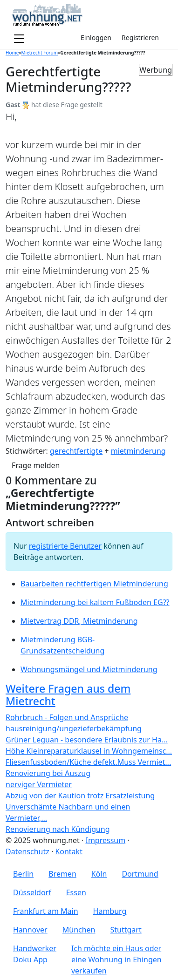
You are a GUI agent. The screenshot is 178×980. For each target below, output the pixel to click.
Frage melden (36, 465)
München (79, 930)
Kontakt (69, 851)
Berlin (23, 874)
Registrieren (140, 37)
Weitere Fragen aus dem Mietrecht (68, 695)
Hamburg (110, 911)
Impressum (105, 840)
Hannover (30, 930)
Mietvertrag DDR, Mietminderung (79, 621)
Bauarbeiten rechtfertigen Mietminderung (94, 584)
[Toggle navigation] (19, 39)
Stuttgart (126, 930)
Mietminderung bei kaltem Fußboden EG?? (95, 602)
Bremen (62, 874)
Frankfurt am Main (46, 911)
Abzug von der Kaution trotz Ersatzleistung (80, 796)
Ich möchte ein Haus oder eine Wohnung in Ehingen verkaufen (116, 960)
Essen (76, 892)
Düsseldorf (32, 892)
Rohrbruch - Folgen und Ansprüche (67, 717)
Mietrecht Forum (40, 53)
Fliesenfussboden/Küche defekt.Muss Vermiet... (88, 762)
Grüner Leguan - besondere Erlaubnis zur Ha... (87, 740)
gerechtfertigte (76, 451)
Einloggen (96, 37)
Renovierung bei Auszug (48, 773)
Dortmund (140, 874)
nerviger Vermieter (39, 784)
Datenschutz (27, 851)
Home (12, 53)
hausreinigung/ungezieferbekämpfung (74, 728)
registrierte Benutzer (65, 546)
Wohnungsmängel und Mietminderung (89, 669)
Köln (99, 874)
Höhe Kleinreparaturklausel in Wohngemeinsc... (89, 751)
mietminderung (138, 451)
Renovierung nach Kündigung (58, 829)
